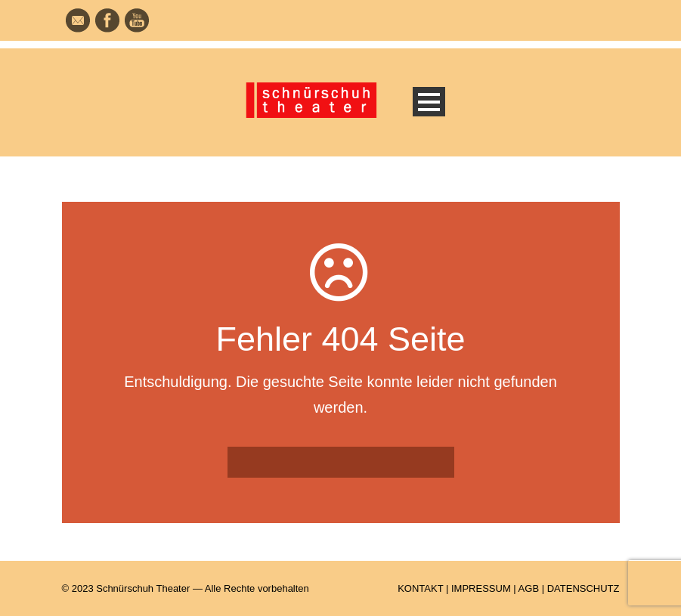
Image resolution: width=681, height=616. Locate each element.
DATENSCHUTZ (583, 588)
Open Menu (429, 102)
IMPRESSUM (481, 588)
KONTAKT (420, 588)
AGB (529, 588)
